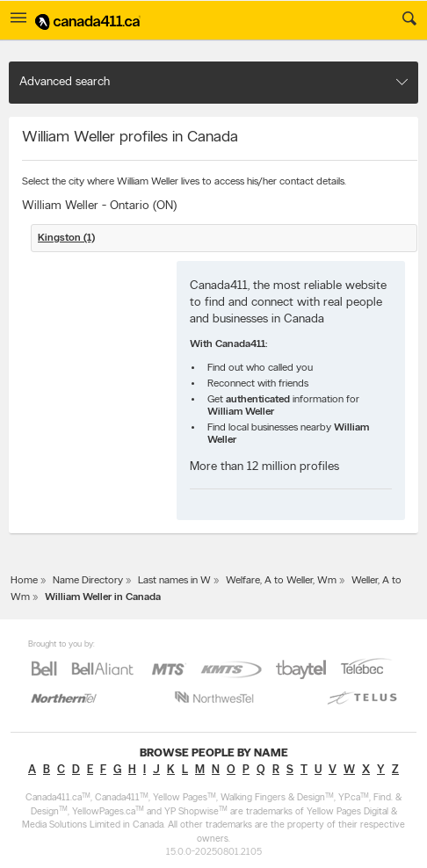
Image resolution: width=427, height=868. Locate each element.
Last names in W (174, 581)
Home (24, 581)
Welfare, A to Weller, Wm (281, 581)
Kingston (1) (66, 238)
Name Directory (88, 581)
